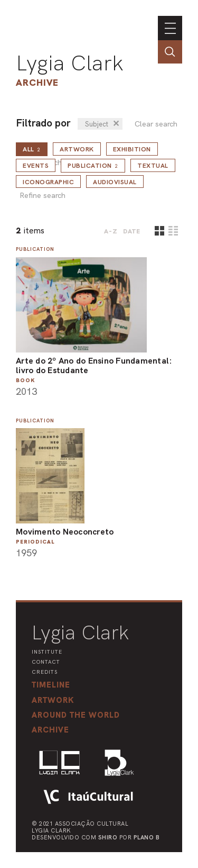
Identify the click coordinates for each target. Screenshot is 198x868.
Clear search (156, 124)
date (132, 231)
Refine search (43, 196)
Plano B (147, 837)
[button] (76, 715)
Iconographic (48, 182)
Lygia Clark (70, 63)
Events (36, 166)
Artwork (77, 149)
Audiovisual (115, 182)
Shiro (108, 837)
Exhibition (132, 149)
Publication (93, 166)
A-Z (111, 231)
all (32, 149)
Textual (153, 166)
